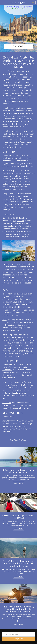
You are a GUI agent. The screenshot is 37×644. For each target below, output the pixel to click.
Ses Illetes (7, 403)
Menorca (21, 221)
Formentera (7, 370)
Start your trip (18, 639)
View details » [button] (19, 483)
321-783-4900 (18, 2)
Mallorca (6, 171)
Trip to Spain (18, 46)
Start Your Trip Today (19, 440)
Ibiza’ (4, 320)
